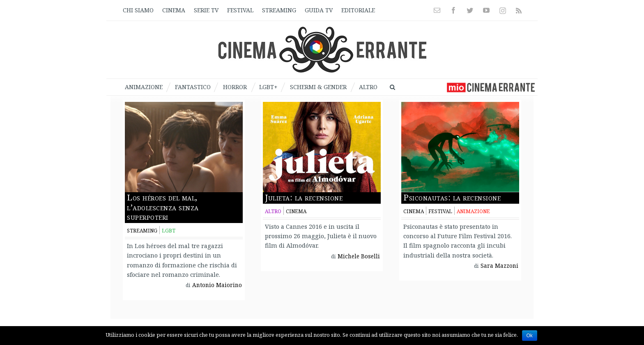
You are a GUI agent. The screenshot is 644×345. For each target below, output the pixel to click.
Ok (530, 336)
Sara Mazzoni (499, 266)
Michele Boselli (359, 256)
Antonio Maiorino (217, 285)
